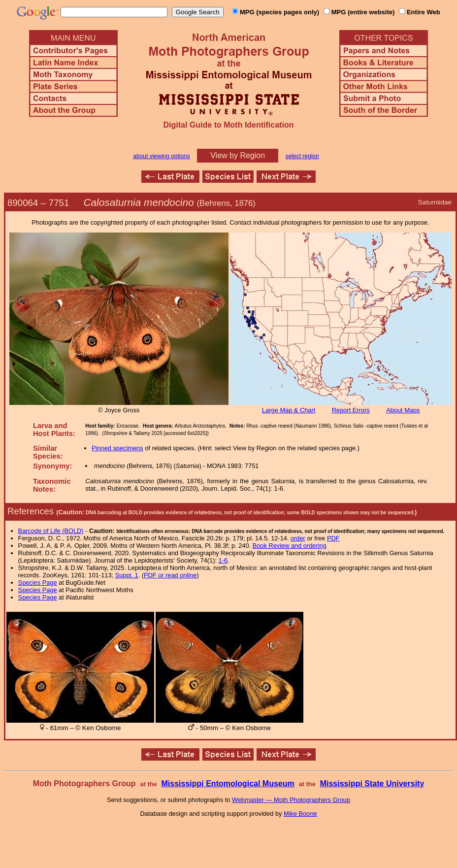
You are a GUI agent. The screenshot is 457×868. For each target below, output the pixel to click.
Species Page (38, 583)
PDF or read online (170, 575)
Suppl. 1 (127, 575)
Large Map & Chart (289, 410)
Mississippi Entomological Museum (228, 784)
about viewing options (161, 156)
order (298, 538)
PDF (333, 538)
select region (302, 156)
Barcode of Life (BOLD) (51, 531)
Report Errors (351, 410)
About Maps (403, 410)
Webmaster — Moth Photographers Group (291, 800)
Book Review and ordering (290, 546)
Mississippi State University (372, 784)
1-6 (223, 560)
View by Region (238, 155)
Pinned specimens (117, 448)
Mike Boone (300, 814)
